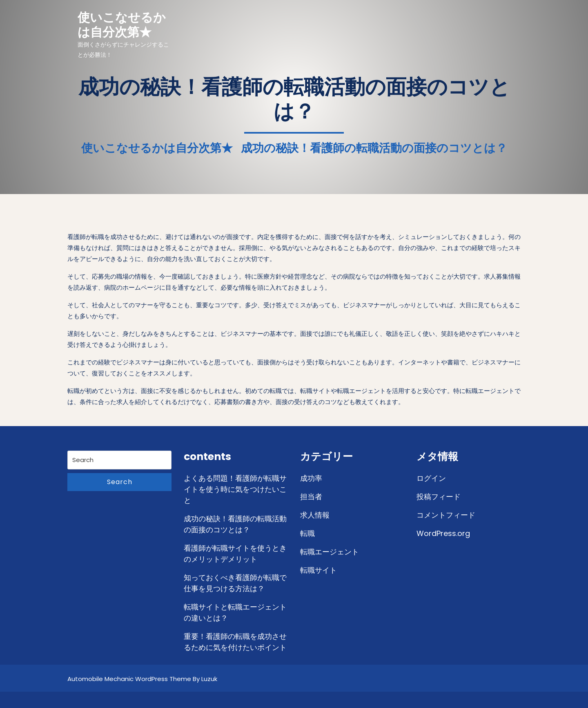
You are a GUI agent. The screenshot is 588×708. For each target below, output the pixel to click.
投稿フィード (439, 497)
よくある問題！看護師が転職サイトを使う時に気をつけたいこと (235, 489)
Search (120, 482)
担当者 (311, 497)
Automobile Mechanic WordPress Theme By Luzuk (142, 679)
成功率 (311, 478)
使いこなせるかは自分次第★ (122, 25)
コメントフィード (446, 515)
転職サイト (318, 570)
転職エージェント (330, 552)
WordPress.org (443, 533)
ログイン (431, 478)
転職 (307, 533)
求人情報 (315, 515)
